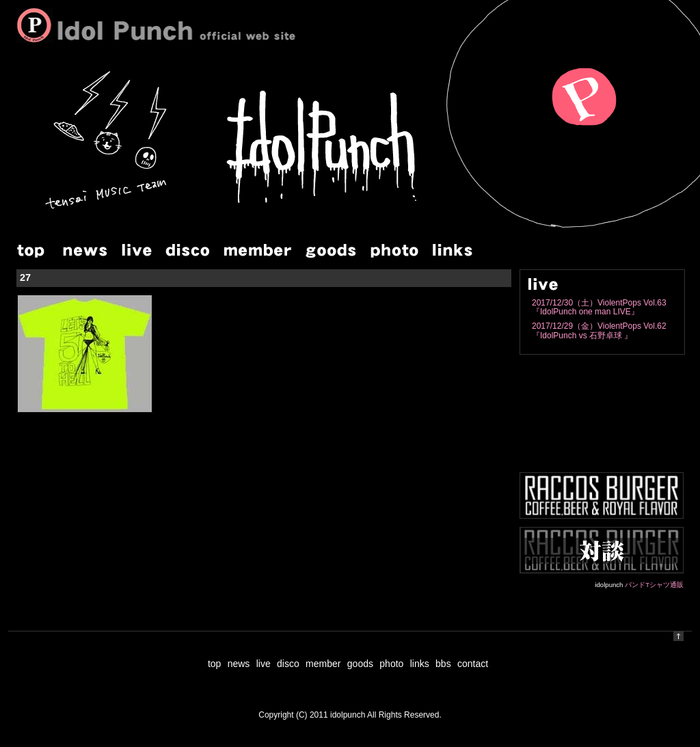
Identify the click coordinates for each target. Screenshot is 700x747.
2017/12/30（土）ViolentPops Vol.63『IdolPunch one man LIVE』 (599, 307)
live (264, 664)
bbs (443, 664)
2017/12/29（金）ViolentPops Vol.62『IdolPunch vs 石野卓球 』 (599, 330)
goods (360, 664)
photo (391, 664)
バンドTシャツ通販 (654, 585)
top (214, 664)
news (239, 664)
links (420, 664)
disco (288, 664)
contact (473, 664)
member (323, 664)
